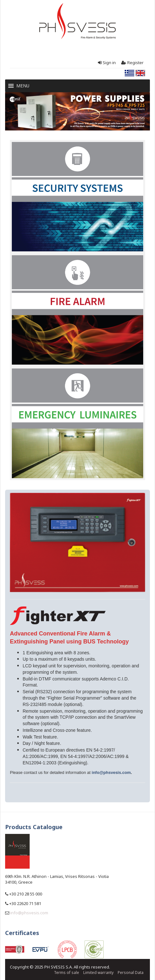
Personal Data (131, 973)
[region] (77, 111)
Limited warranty (98, 973)
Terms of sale (66, 973)
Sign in (106, 63)
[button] (23, 86)
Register (132, 63)
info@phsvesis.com (111, 772)
